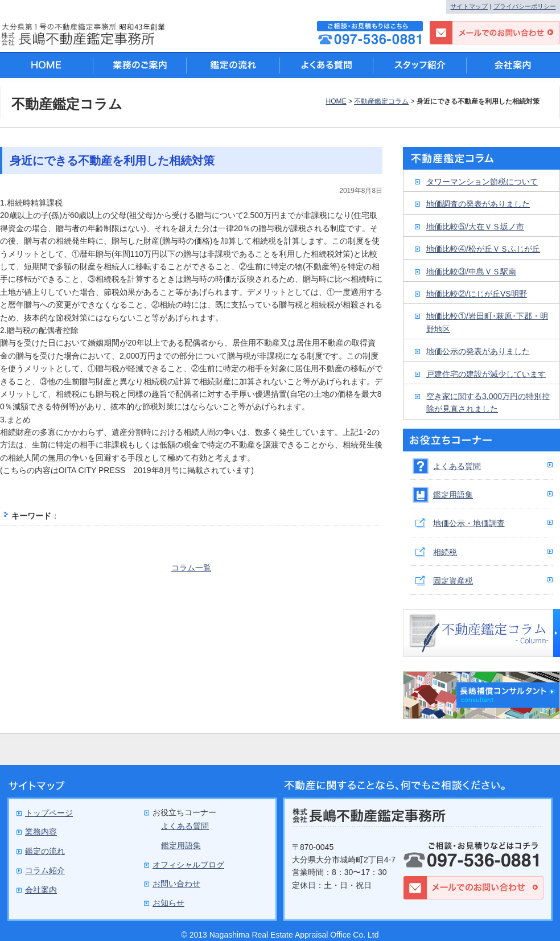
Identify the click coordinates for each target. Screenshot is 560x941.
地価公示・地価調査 (469, 523)
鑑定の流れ (233, 65)
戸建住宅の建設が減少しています (486, 374)
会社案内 (513, 65)
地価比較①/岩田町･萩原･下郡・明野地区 (487, 322)
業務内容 (41, 832)
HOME (336, 101)
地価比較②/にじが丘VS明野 (477, 294)
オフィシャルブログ (188, 865)
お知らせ (168, 903)
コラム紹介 (45, 870)
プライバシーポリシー (525, 6)
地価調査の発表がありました (478, 204)
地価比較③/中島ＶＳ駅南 (471, 272)
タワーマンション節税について (482, 182)
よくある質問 (457, 466)
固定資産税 (453, 581)
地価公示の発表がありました (478, 351)
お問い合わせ (176, 884)
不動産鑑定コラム (381, 101)
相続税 (445, 552)
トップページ (49, 813)
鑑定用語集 (453, 495)
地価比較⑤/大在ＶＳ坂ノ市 (475, 227)
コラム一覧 (191, 568)
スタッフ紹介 (420, 65)
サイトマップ (469, 6)
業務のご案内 (140, 65)
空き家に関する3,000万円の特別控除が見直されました (488, 402)
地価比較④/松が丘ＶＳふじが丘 (483, 249)
